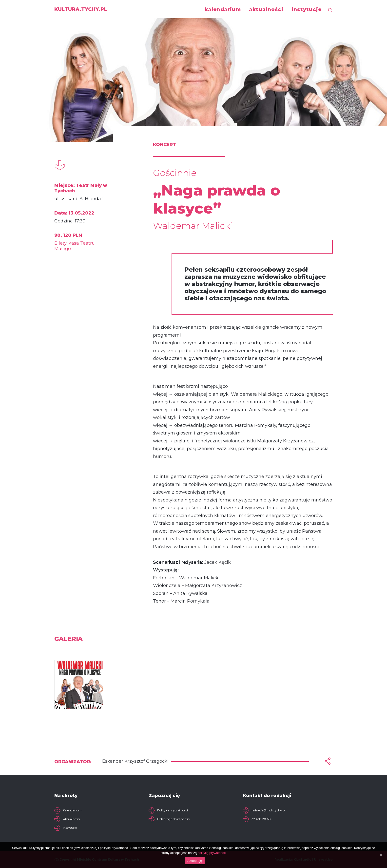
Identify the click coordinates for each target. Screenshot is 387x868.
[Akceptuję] (381, 855)
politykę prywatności (212, 853)
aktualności (266, 9)
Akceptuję (195, 861)
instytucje (307, 9)
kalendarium (223, 9)
